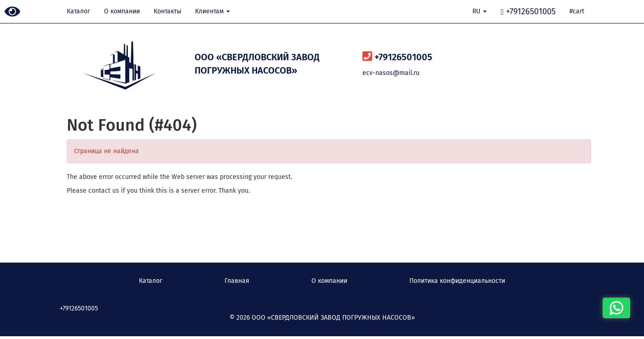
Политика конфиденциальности (457, 281)
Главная (237, 281)
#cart (577, 11)
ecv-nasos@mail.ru (391, 73)
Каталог (78, 11)
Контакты (167, 11)
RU (480, 11)
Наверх (16, 331)
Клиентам (213, 11)
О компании (122, 11)
